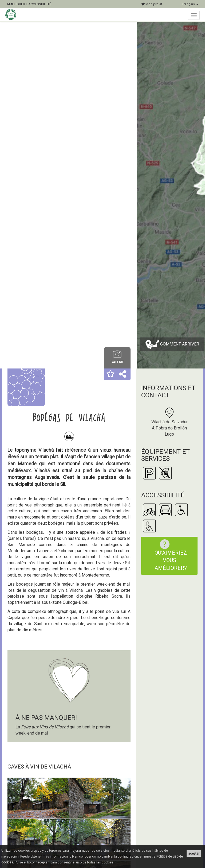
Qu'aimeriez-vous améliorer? (172, 555)
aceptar (194, 854)
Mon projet (152, 4)
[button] (111, 374)
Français (190, 4)
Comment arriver (172, 344)
